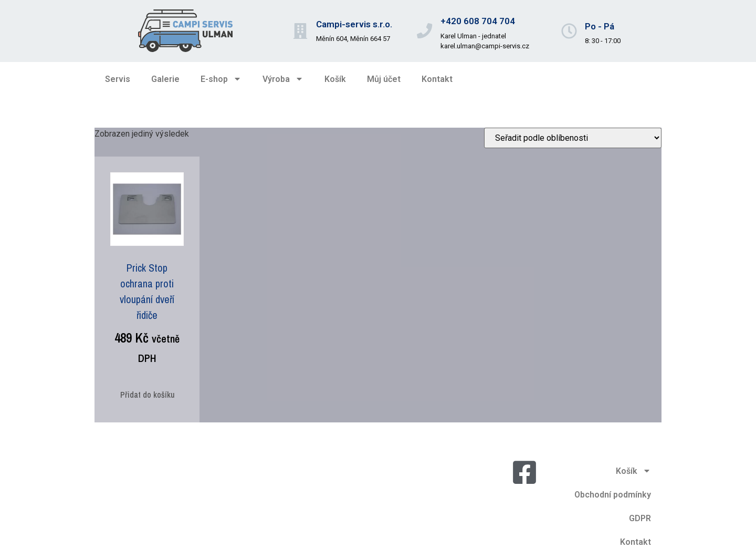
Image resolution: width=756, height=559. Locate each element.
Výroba (283, 79)
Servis (118, 79)
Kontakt (437, 79)
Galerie (165, 79)
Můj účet (384, 79)
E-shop (221, 79)
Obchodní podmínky (613, 495)
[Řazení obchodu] (573, 138)
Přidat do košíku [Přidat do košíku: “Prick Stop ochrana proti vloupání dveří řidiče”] (147, 395)
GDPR (640, 518)
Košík (335, 79)
